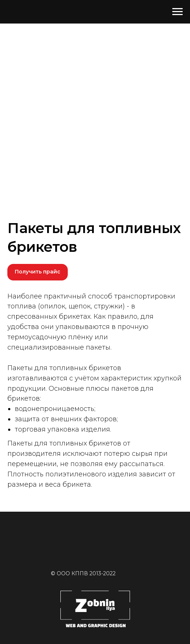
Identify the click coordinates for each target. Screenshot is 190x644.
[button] (38, 272)
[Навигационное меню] (177, 12)
